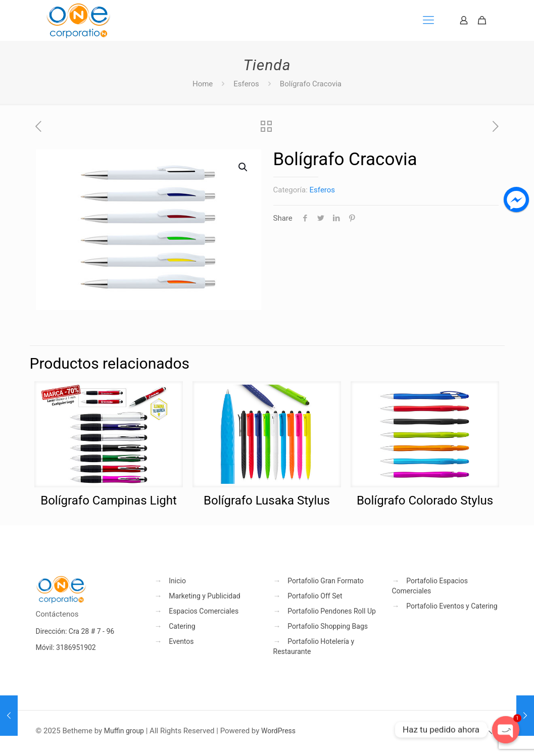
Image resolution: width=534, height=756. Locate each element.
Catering (182, 626)
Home (203, 84)
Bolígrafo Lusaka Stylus (267, 500)
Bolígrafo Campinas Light (109, 500)
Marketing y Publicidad (204, 596)
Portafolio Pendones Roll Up (332, 611)
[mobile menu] (428, 20)
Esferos (246, 84)
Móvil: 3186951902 (66, 647)
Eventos (181, 641)
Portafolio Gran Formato (326, 581)
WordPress (278, 731)
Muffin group (124, 731)
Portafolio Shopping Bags (328, 626)
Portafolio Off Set (315, 596)
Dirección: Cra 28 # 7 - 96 (75, 631)
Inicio (177, 581)
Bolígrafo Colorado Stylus (425, 500)
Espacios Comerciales (204, 611)
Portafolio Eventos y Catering (452, 606)
